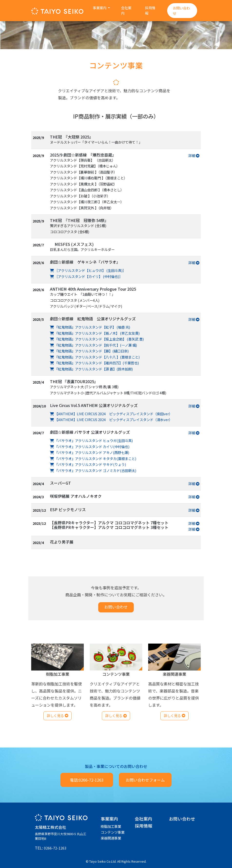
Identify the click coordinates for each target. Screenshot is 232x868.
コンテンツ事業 (113, 832)
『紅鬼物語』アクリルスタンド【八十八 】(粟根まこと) (95, 357)
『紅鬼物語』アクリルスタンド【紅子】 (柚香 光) (90, 327)
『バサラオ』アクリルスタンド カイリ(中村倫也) (90, 447)
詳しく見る (58, 715)
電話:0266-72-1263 (87, 780)
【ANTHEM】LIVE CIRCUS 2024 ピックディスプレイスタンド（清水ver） (111, 420)
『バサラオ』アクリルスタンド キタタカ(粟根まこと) (93, 458)
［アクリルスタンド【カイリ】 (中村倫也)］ (86, 276)
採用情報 (150, 10)
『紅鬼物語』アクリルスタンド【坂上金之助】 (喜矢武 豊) (97, 339)
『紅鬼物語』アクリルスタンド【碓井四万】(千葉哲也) (94, 363)
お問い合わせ (181, 11)
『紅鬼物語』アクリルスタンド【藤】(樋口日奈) (89, 351)
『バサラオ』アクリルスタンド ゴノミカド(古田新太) (93, 470)
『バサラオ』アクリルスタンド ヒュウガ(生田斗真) (91, 440)
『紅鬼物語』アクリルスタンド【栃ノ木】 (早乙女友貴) (95, 333)
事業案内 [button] (100, 8)
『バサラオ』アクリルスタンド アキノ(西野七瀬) (90, 452)
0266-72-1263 (55, 848)
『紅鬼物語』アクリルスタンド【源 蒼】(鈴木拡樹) (91, 369)
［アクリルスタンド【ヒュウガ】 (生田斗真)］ (88, 270)
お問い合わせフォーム (145, 780)
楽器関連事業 (111, 838)
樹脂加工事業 (111, 826)
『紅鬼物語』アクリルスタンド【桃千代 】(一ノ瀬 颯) (93, 345)
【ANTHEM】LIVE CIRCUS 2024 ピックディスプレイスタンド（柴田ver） (111, 414)
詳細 (194, 155)
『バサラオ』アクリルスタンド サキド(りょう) (88, 464)
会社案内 (126, 10)
